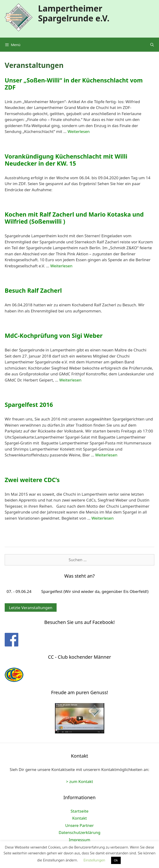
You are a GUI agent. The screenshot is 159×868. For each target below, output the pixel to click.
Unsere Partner (79, 825)
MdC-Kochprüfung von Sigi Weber (54, 335)
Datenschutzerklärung (80, 832)
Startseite (79, 811)
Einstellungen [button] (94, 860)
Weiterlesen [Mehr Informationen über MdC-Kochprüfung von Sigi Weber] (70, 380)
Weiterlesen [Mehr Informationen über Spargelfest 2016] (106, 455)
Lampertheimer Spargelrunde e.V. (74, 13)
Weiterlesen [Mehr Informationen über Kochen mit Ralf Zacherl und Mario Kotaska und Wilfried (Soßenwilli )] (61, 266)
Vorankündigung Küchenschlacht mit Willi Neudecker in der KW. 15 (66, 160)
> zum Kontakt (79, 781)
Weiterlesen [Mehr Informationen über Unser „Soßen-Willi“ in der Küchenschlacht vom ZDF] (78, 131)
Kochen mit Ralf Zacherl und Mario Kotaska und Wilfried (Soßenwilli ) (74, 218)
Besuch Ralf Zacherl (33, 290)
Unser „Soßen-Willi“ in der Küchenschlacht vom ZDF (74, 84)
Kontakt (79, 818)
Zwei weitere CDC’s (32, 480)
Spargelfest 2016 (29, 405)
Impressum (79, 840)
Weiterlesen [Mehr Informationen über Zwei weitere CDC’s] (102, 518)
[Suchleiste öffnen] (152, 45)
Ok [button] (116, 860)
